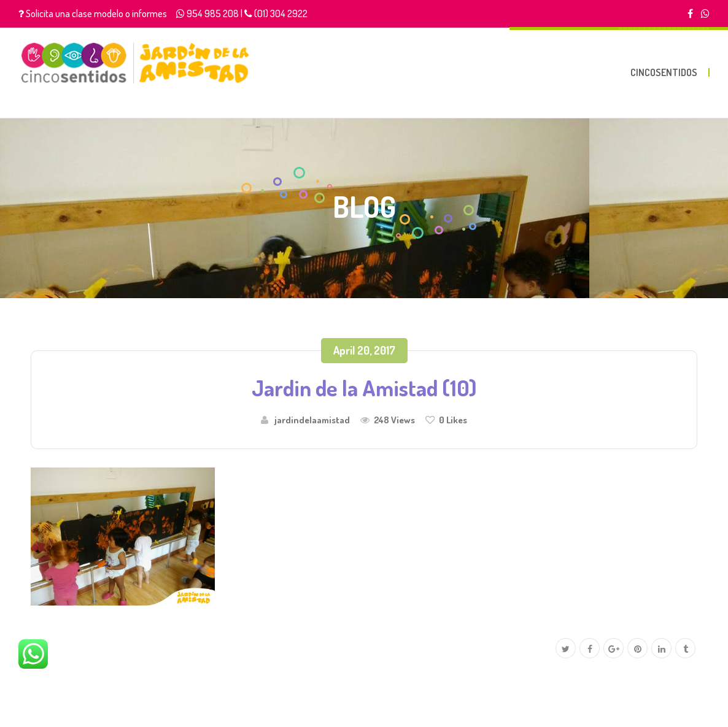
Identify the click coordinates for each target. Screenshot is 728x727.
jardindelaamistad (312, 420)
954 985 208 (213, 13)
